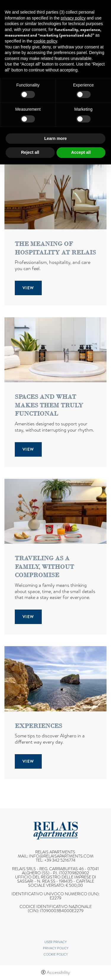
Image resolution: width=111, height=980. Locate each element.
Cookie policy (56, 954)
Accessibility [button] (58, 972)
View (28, 288)
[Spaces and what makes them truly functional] (55, 349)
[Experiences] (55, 678)
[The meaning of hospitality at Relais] (55, 196)
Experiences (38, 726)
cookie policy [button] (45, 41)
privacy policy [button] (73, 18)
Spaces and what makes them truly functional (49, 405)
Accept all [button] (81, 152)
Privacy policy (56, 948)
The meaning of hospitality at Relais (55, 248)
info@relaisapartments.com (61, 856)
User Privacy (55, 942)
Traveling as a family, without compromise (44, 567)
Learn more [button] (55, 138)
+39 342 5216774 (60, 860)
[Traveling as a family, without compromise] (55, 511)
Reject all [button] (30, 152)
